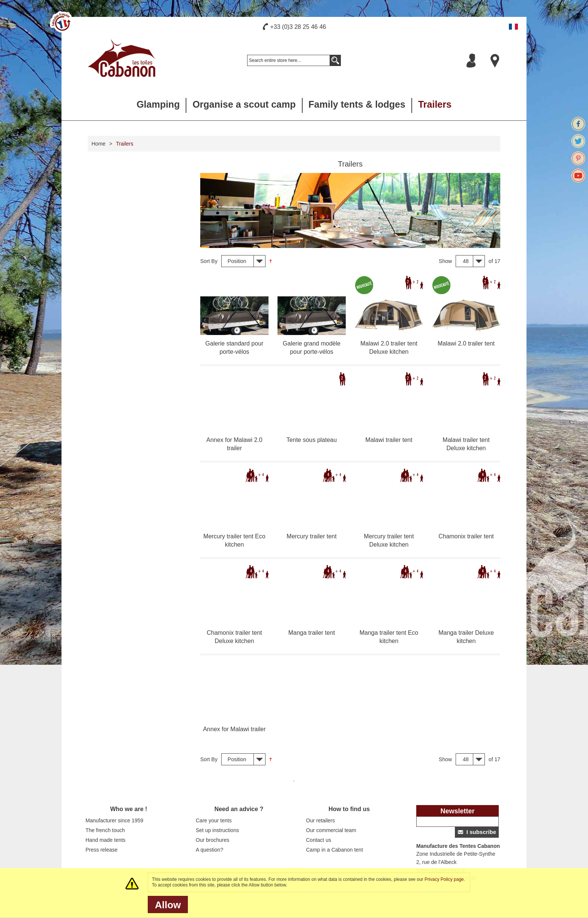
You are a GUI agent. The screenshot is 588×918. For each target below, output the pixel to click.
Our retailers (320, 820)
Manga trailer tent (312, 633)
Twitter (578, 141)
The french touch (105, 830)
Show (445, 261)
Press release (102, 850)
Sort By (209, 261)
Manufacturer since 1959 (114, 820)
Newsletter (457, 811)
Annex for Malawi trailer (234, 729)
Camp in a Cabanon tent (334, 850)
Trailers (435, 104)
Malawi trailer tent (389, 440)
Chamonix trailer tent (466, 536)
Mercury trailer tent (311, 536)
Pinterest (578, 158)
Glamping (158, 104)
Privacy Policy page (444, 879)
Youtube (578, 176)
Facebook (578, 124)
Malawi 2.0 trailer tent (466, 343)
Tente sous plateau (312, 440)
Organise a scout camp (244, 104)
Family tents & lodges (357, 104)
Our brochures (212, 840)
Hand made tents (106, 840)
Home (98, 144)
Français (513, 27)
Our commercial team (331, 830)
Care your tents (214, 820)
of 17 (494, 261)
